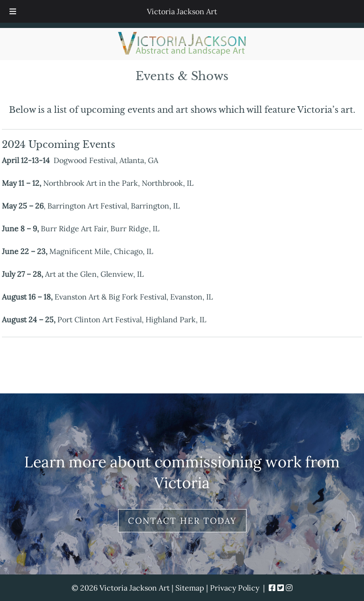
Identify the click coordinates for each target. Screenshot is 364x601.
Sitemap (190, 588)
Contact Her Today (182, 521)
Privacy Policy (235, 588)
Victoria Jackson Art (182, 11)
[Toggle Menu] (13, 11)
